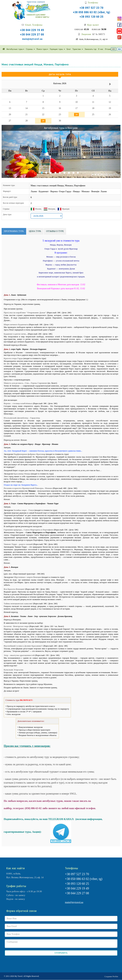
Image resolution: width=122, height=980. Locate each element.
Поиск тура (42, 49)
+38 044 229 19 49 (32, 30)
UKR (113, 49)
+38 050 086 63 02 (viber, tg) (92, 12)
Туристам (78, 49)
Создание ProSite (111, 976)
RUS (119, 49)
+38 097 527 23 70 (92, 8)
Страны (30, 49)
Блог (69, 49)
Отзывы (109, 49)
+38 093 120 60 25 (92, 17)
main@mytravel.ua (32, 39)
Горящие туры (57, 49)
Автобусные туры (15, 49)
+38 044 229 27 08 (32, 34)
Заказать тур (91, 49)
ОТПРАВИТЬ (61, 953)
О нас (101, 49)
